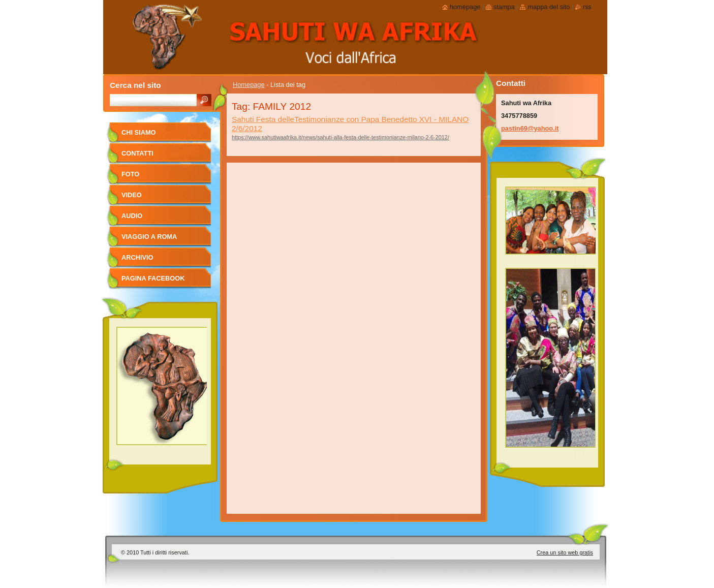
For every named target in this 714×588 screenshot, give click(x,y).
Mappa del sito (549, 7)
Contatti (137, 153)
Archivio (137, 257)
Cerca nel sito (135, 85)
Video (132, 195)
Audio (132, 216)
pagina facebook (153, 278)
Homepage (249, 85)
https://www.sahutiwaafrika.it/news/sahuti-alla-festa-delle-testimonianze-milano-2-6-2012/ (340, 137)
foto (130, 174)
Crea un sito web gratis (565, 552)
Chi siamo (139, 132)
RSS (587, 7)
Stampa (504, 7)
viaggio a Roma (149, 237)
